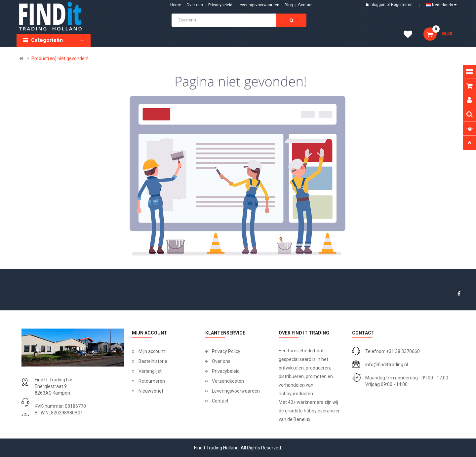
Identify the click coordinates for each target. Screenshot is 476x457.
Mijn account (152, 351)
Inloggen (378, 5)
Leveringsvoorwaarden (258, 5)
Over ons (195, 5)
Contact (220, 401)
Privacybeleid (220, 5)
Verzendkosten (228, 381)
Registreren (402, 5)
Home (176, 5)
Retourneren (152, 381)
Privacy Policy (226, 351)
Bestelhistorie (153, 361)
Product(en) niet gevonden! (60, 58)
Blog (289, 5)
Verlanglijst (150, 371)
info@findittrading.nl (387, 365)
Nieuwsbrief (151, 391)
